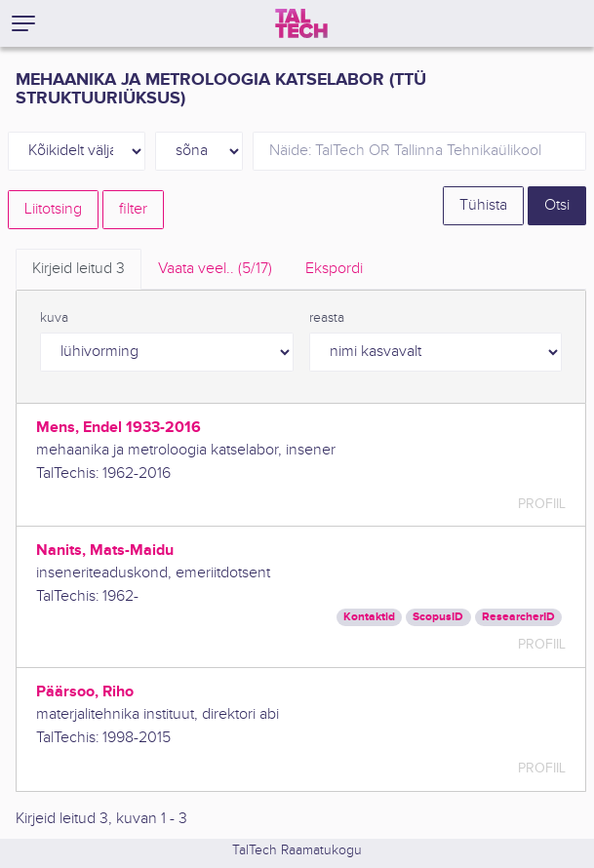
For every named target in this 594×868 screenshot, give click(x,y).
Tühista (483, 205)
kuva (54, 318)
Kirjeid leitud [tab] (79, 269)
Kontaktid (369, 617)
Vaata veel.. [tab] (215, 269)
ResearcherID (518, 617)
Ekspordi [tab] (334, 269)
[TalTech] (301, 23)
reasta (327, 318)
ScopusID (438, 617)
